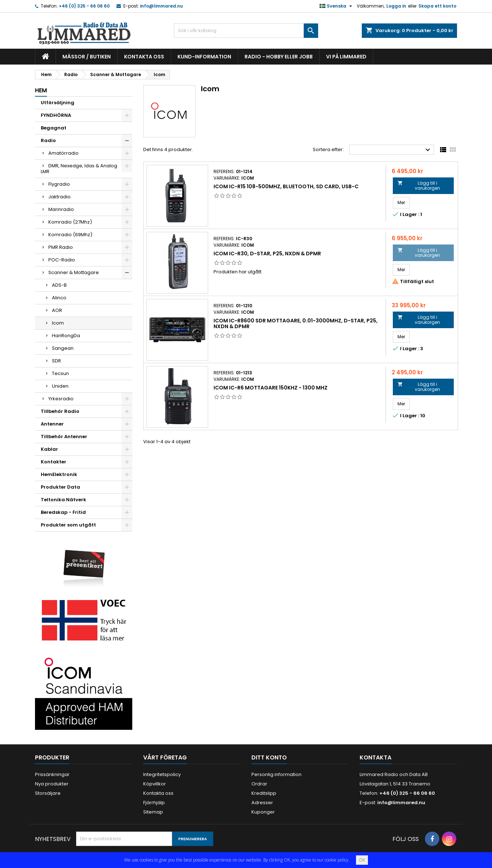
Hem (41, 90)
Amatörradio (63, 153)
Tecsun (60, 373)
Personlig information (276, 774)
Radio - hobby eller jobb (279, 57)
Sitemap (153, 812)
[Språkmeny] (337, 6)
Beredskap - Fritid (63, 512)
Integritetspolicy (162, 774)
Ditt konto (269, 757)
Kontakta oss (144, 57)
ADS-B (59, 285)
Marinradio (61, 209)
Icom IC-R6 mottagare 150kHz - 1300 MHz (271, 388)
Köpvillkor (155, 784)
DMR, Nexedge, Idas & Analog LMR (79, 169)
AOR (57, 310)
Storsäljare (48, 793)
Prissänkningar (52, 774)
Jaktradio (60, 197)
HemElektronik (59, 474)
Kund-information (204, 57)
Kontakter (54, 462)
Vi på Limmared (346, 57)
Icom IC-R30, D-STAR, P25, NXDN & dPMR (267, 254)
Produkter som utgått (68, 525)
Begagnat (54, 128)
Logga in (396, 6)
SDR (56, 361)
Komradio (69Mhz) (70, 235)
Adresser (262, 803)
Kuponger (263, 812)
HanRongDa (66, 336)
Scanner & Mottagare (74, 272)
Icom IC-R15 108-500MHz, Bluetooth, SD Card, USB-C (286, 186)
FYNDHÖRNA (56, 115)
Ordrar (259, 784)
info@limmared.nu (161, 6)
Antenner (52, 424)
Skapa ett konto (437, 6)
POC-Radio (62, 260)
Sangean (63, 348)
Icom (58, 323)
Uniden (60, 386)
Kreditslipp (264, 793)
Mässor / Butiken (87, 57)
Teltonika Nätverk (63, 500)
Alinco (59, 298)
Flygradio (59, 184)
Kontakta (375, 757)
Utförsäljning (58, 103)
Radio (48, 140)
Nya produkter (52, 784)
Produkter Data (60, 487)
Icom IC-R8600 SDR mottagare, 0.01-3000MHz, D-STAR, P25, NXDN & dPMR (296, 323)
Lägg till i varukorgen (419, 186)
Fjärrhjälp (154, 803)
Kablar (49, 449)
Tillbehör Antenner (64, 437)
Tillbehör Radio (60, 411)
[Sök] (246, 31)
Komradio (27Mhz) (70, 222)
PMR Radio (61, 247)
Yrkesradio (61, 399)
